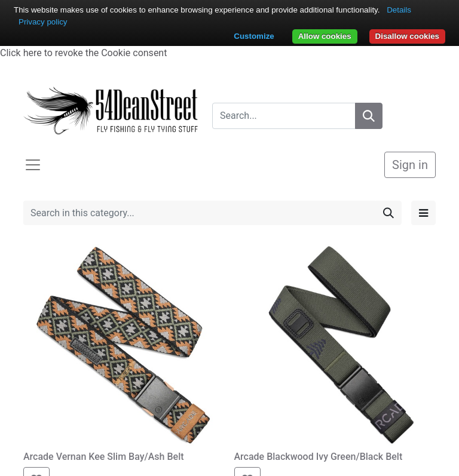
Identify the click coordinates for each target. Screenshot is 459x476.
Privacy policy (43, 22)
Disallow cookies (407, 36)
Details (399, 10)
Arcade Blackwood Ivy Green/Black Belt (319, 457)
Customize (254, 36)
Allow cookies (325, 36)
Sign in (410, 165)
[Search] (369, 116)
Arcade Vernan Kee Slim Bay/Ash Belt (104, 457)
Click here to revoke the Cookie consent (83, 53)
